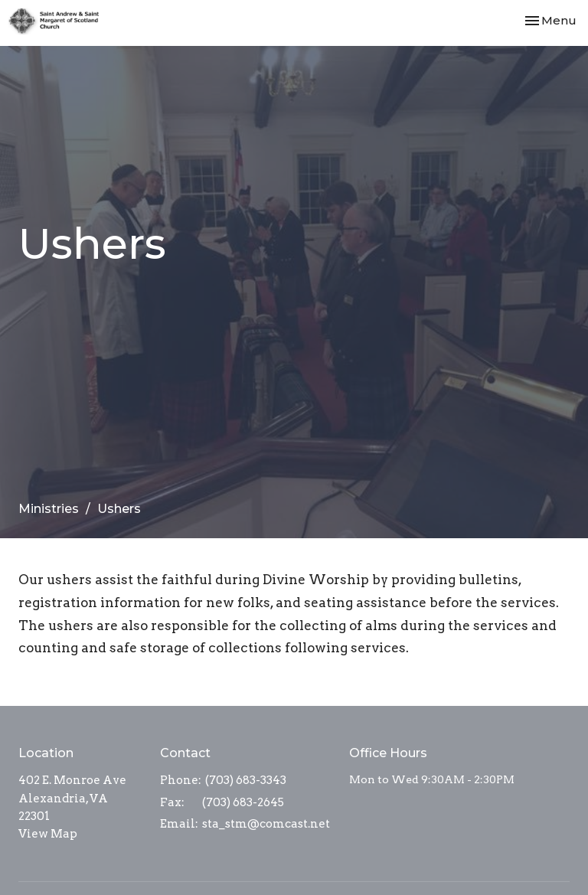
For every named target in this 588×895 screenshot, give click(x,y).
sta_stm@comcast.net (266, 824)
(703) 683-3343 (246, 780)
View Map (48, 834)
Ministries (49, 509)
